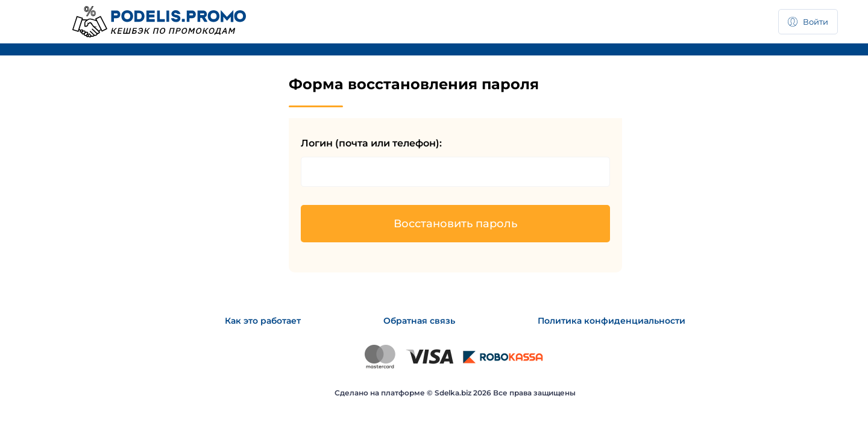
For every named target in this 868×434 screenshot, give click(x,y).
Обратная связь (419, 321)
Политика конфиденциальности (612, 321)
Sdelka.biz (453, 393)
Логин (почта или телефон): (371, 143)
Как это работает (263, 321)
